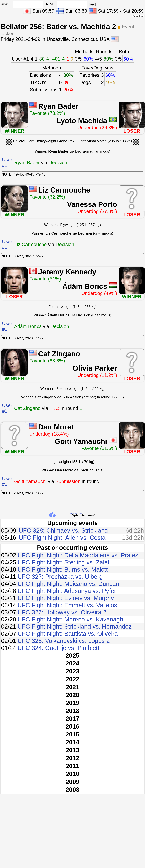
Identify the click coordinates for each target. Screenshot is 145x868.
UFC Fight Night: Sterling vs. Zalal (63, 562)
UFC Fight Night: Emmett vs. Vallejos (67, 605)
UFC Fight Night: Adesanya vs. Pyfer (67, 591)
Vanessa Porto (92, 204)
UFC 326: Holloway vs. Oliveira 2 (62, 612)
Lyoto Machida (82, 121)
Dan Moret (56, 427)
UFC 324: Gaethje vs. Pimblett (58, 648)
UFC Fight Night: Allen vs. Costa (62, 538)
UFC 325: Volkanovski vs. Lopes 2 (64, 641)
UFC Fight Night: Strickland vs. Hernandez (75, 627)
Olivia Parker (95, 368)
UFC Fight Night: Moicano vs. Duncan (68, 584)
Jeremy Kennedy (67, 272)
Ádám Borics (85, 286)
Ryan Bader (58, 106)
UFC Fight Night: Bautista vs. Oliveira (68, 634)
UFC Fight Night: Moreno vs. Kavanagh (70, 619)
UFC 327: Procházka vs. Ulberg (60, 577)
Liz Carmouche (64, 190)
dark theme (138, 16)
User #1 (20, 59)
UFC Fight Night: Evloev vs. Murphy (66, 598)
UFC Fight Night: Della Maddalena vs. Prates (78, 555)
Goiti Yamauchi (81, 441)
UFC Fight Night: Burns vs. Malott (63, 569)
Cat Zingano (59, 354)
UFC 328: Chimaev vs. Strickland (63, 530)
